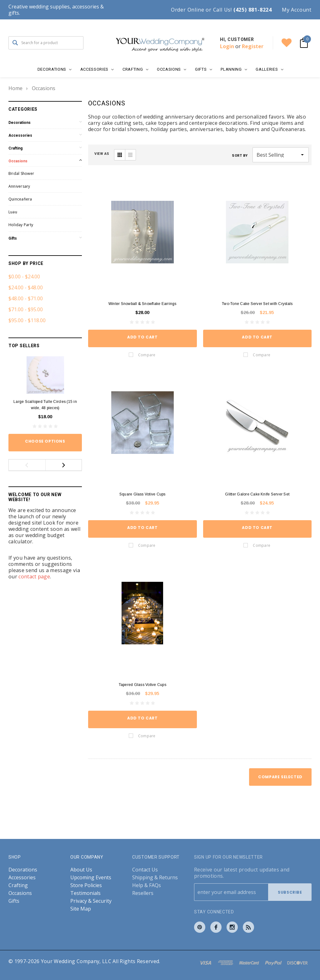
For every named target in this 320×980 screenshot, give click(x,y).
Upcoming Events (91, 878)
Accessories (20, 135)
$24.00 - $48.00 (26, 287)
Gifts (13, 238)
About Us (81, 870)
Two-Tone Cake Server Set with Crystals (257, 304)
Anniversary (19, 186)
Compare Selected (280, 777)
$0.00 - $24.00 (24, 277)
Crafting (15, 148)
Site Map (81, 909)
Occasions (44, 88)
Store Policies (86, 885)
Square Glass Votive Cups (142, 494)
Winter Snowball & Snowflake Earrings (142, 304)
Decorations (20, 123)
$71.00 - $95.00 (26, 309)
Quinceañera (20, 199)
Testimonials (85, 893)
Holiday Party (21, 225)
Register (253, 46)
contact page (34, 576)
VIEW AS (102, 154)
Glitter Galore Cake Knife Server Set (257, 494)
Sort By (240, 156)
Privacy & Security (91, 901)
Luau (13, 212)
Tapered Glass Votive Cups (142, 685)
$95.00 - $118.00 (27, 320)
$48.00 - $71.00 (26, 298)
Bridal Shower (21, 173)
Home (15, 88)
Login (227, 46)
